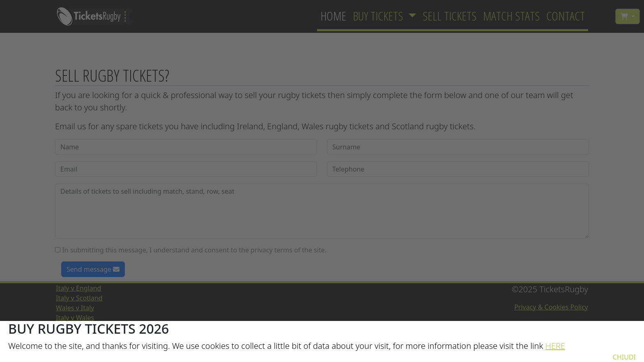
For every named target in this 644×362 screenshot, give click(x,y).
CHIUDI (624, 357)
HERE (555, 346)
